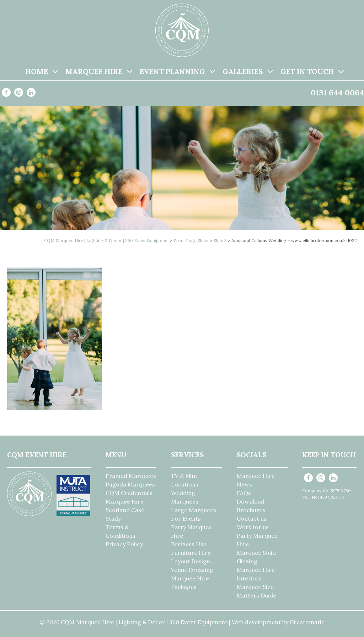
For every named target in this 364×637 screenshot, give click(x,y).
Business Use (189, 544)
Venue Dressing (192, 570)
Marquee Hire (94, 71)
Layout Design (191, 561)
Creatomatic (307, 622)
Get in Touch (307, 71)
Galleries (243, 71)
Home (37, 71)
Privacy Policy (124, 544)
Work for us (253, 527)
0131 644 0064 (337, 93)
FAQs (244, 493)
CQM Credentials (129, 493)
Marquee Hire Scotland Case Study (125, 510)
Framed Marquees (131, 476)
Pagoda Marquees (130, 484)
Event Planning (172, 71)
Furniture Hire (191, 553)
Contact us (252, 518)
